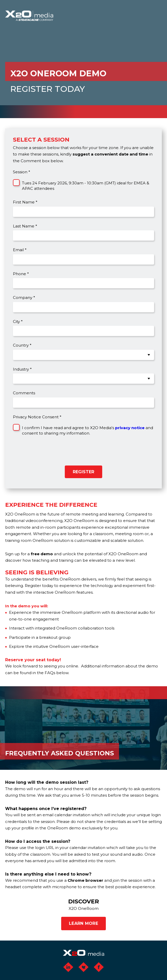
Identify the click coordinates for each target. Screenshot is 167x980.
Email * (20, 250)
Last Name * (25, 226)
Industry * (22, 369)
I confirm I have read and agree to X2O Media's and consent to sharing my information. (88, 430)
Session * (22, 172)
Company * (24, 297)
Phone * (21, 274)
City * (18, 321)
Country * (22, 345)
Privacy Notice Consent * (37, 417)
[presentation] (48, 453)
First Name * (25, 202)
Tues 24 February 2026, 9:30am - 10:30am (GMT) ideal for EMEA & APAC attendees (86, 186)
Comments (24, 393)
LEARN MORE (84, 923)
